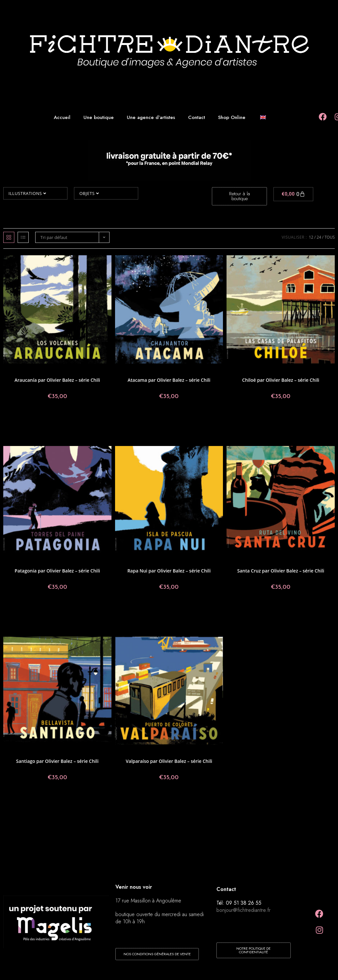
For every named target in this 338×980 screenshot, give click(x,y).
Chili (43, 372)
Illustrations (27, 193)
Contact (197, 117)
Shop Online (232, 117)
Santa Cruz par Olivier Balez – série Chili (281, 571)
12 (311, 237)
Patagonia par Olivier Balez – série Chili (57, 571)
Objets (89, 193)
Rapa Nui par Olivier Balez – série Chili (169, 571)
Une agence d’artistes (151, 117)
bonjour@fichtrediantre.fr (243, 910)
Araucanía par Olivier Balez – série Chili (57, 380)
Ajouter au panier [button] (57, 418)
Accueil (62, 117)
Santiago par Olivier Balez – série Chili (57, 761)
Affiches (31, 372)
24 (319, 237)
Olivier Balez (80, 372)
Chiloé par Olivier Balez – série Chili (281, 380)
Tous (330, 237)
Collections (47, 563)
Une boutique (99, 117)
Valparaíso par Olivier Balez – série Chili (169, 761)
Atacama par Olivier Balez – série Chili (169, 380)
